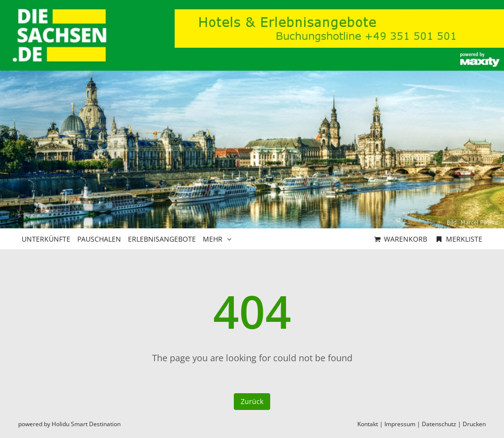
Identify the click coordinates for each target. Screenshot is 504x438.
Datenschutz (439, 424)
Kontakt (368, 424)
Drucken (474, 424)
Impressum (400, 424)
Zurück (252, 401)
